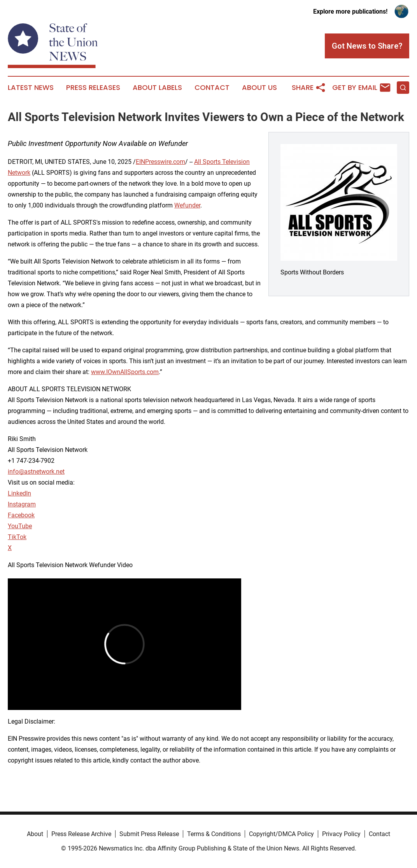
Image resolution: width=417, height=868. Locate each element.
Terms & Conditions (214, 834)
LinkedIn (19, 493)
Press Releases (93, 88)
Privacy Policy (341, 834)
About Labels (157, 88)
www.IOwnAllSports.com (125, 372)
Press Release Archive (81, 834)
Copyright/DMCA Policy (281, 834)
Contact (212, 88)
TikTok (17, 537)
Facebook (21, 515)
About (35, 834)
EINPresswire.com (160, 162)
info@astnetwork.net (36, 472)
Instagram (22, 504)
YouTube (20, 526)
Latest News (31, 88)
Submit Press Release (149, 834)
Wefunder (187, 205)
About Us (259, 88)
